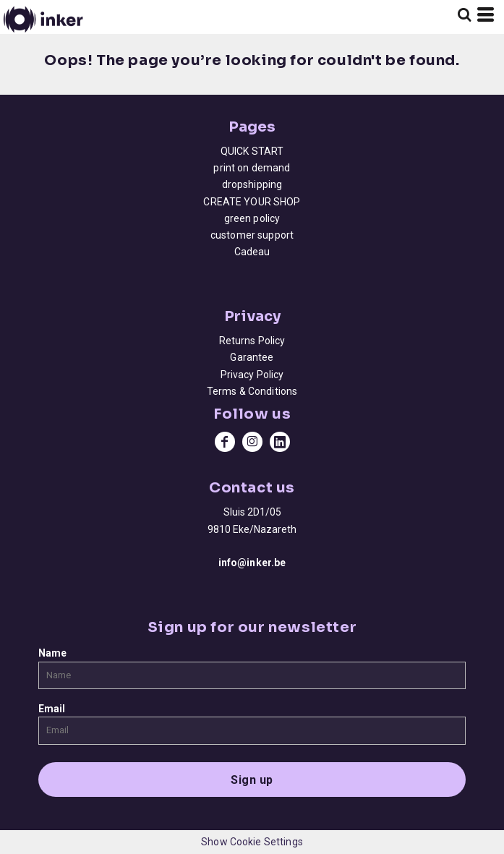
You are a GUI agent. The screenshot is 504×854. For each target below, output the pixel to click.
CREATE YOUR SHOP (252, 202)
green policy (252, 218)
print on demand (252, 168)
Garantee (252, 357)
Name (52, 653)
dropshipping (252, 184)
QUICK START (252, 151)
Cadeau (252, 252)
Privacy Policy (252, 375)
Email (52, 709)
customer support (252, 235)
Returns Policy (252, 341)
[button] (464, 14)
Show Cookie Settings (252, 842)
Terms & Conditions (252, 391)
